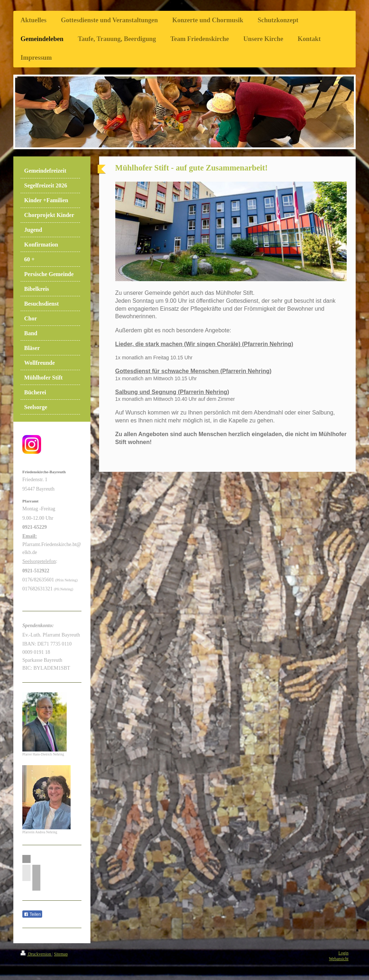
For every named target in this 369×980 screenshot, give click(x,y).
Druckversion (36, 954)
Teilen (32, 914)
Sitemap (61, 954)
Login (343, 953)
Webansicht (339, 959)
